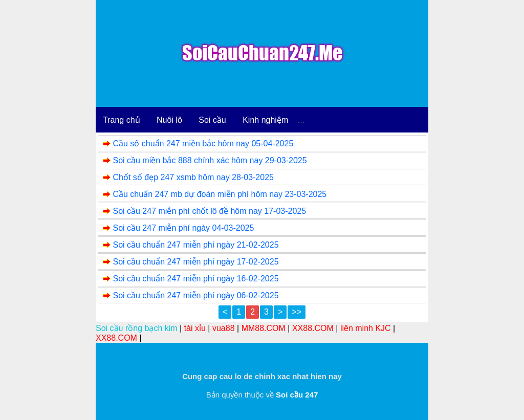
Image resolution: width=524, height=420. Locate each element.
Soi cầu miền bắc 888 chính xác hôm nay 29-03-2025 (210, 160)
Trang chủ (122, 120)
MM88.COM (264, 328)
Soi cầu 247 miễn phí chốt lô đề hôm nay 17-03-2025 (209, 211)
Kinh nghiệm (265, 120)
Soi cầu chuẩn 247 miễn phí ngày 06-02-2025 (195, 295)
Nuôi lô (169, 120)
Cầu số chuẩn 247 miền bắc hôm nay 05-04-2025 (203, 143)
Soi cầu (212, 120)
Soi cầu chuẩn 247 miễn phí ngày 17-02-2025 (195, 262)
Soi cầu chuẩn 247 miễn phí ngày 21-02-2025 (195, 245)
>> (297, 312)
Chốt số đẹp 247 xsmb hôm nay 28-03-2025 (193, 177)
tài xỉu (195, 328)
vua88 (224, 328)
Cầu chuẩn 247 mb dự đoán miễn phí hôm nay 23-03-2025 (220, 194)
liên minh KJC (366, 328)
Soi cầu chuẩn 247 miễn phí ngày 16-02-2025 (195, 279)
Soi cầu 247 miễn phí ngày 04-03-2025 (183, 228)
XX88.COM (313, 328)
